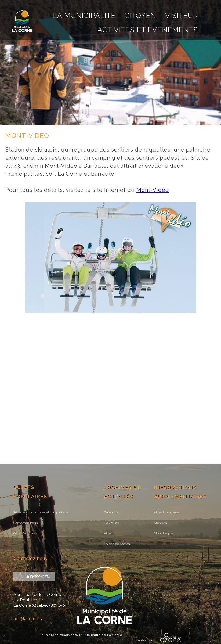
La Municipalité (84, 16)
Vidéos (109, 533)
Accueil (146, 7)
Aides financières (167, 512)
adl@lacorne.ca (28, 619)
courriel (163, 7)
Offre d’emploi (23, 533)
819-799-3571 (38, 577)
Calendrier (112, 512)
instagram (179, 7)
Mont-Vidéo (153, 190)
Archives (160, 523)
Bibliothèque (163, 533)
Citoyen (140, 16)
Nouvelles (111, 523)
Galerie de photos (117, 544)
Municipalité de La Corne (101, 635)
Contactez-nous (26, 523)
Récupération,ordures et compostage (41, 512)
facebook (171, 7)
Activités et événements (148, 30)
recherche (154, 7)
